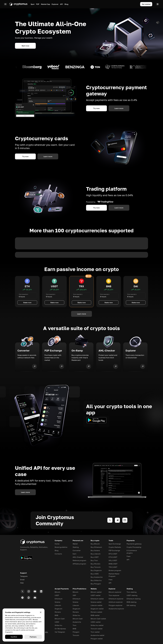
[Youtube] (35, 591)
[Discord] (35, 598)
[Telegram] (22, 598)
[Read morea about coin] (35, 67)
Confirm (14, 637)
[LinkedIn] (41, 591)
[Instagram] (29, 591)
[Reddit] (29, 598)
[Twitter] (22, 591)
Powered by (100, 202)
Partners (33, 637)
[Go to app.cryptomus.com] (18, 4)
